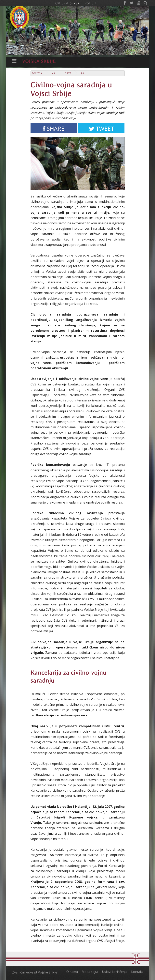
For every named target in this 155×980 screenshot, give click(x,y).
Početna (37, 73)
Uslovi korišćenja (115, 972)
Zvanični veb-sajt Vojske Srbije (35, 972)
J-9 (82, 73)
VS (53, 73)
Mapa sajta (90, 972)
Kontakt (137, 972)
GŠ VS (68, 73)
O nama (72, 972)
